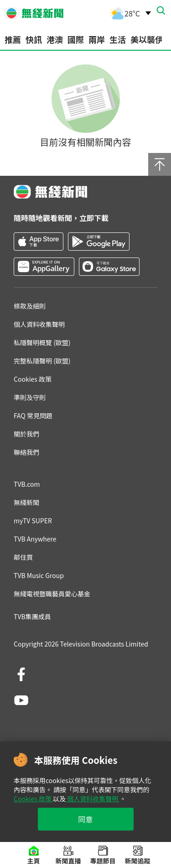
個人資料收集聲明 (93, 799)
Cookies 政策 (33, 799)
